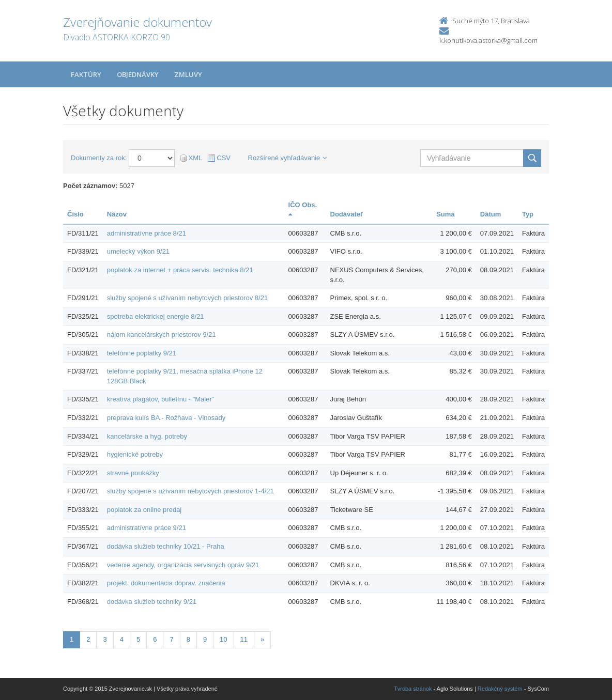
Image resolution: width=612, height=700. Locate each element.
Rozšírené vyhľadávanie (288, 158)
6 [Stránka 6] (155, 639)
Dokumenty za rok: (99, 158)
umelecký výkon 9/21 (138, 251)
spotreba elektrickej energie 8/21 (156, 316)
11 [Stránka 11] (244, 639)
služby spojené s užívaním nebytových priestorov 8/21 (187, 298)
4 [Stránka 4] (122, 639)
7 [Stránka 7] (171, 639)
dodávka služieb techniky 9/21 (152, 602)
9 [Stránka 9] (205, 639)
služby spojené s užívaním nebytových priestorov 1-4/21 (190, 491)
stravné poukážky (133, 473)
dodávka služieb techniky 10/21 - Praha (166, 546)
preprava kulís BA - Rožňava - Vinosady (166, 418)
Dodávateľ (347, 214)
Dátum (491, 214)
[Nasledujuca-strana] (262, 640)
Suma (445, 214)
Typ (528, 214)
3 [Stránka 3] (105, 639)
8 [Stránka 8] (188, 639)
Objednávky (138, 74)
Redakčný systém (500, 689)
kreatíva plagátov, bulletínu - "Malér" (161, 399)
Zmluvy (188, 74)
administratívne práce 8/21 (147, 233)
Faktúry (86, 74)
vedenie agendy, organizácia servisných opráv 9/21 (183, 565)
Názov (117, 214)
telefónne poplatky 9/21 (142, 353)
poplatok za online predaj (144, 510)
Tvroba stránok (413, 689)
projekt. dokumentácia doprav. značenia (166, 583)
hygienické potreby (135, 454)
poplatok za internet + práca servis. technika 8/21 (180, 270)
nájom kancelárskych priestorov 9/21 (162, 335)
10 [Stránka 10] (223, 639)
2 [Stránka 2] (88, 639)
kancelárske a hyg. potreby (147, 436)
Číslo (75, 214)
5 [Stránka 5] (138, 639)
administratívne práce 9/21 (147, 528)
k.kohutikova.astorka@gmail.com (488, 40)
